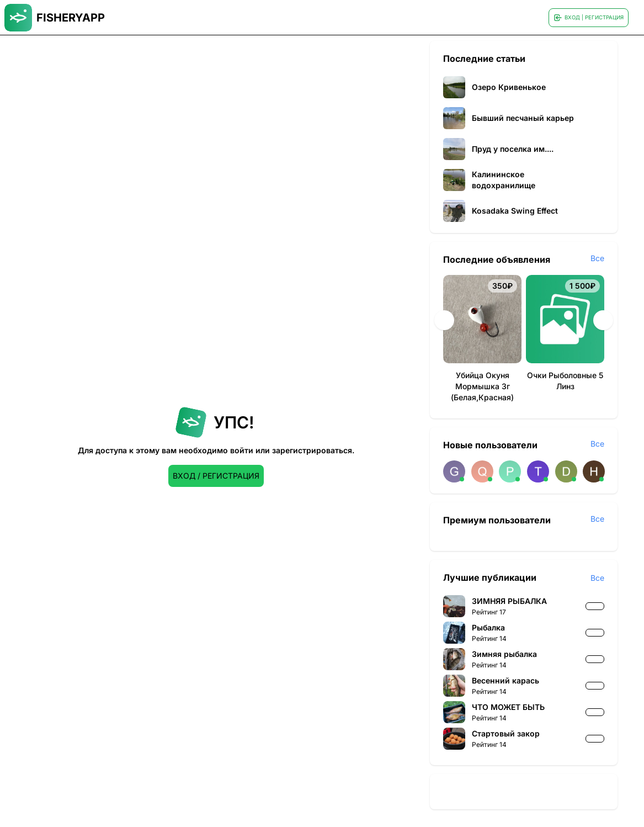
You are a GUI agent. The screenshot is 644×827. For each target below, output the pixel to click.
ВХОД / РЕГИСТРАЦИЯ (216, 476)
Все (597, 258)
